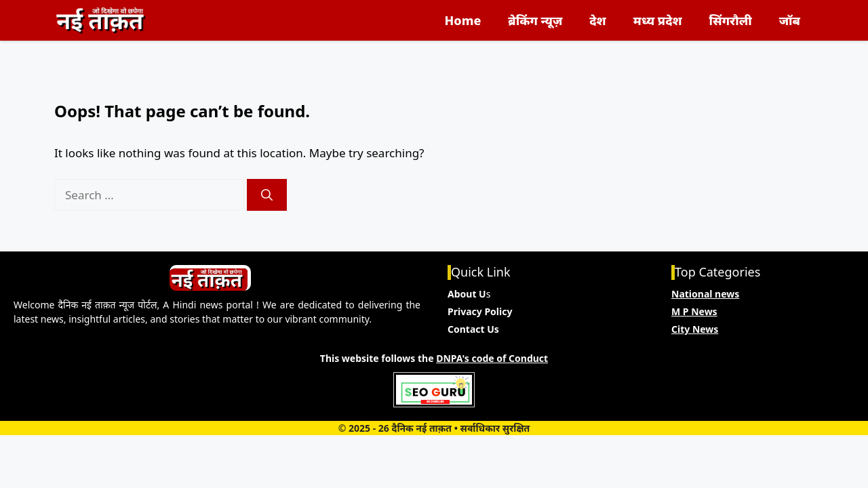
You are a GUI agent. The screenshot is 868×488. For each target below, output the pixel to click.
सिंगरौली (731, 20)
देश (597, 20)
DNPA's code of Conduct (492, 358)
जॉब (790, 20)
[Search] (267, 195)
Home (463, 20)
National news (705, 294)
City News (695, 329)
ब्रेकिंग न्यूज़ (535, 20)
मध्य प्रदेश (658, 20)
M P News (694, 311)
